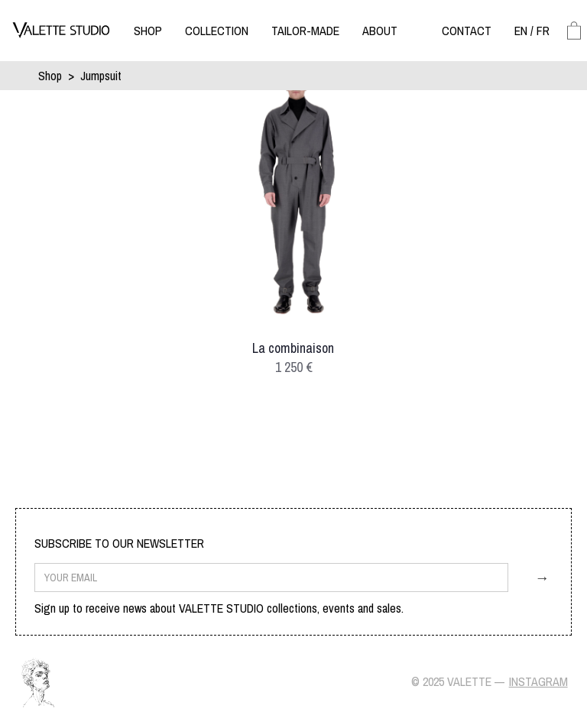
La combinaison (293, 348)
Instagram (538, 681)
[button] (148, 31)
